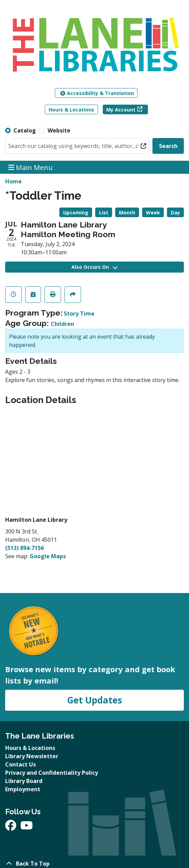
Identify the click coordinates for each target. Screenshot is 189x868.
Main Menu (31, 167)
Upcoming (76, 213)
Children (62, 324)
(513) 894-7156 (24, 548)
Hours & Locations (71, 110)
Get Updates (94, 700)
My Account (121, 110)
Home (13, 181)
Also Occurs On (94, 267)
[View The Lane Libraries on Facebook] (11, 827)
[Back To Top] (94, 864)
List (104, 213)
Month (127, 213)
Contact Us (21, 764)
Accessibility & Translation (97, 93)
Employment (23, 789)
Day (175, 213)
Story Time (79, 314)
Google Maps (48, 556)
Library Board (24, 781)
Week (153, 213)
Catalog (25, 130)
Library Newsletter (32, 756)
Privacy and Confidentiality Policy (52, 773)
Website (59, 130)
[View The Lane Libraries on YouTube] (27, 827)
